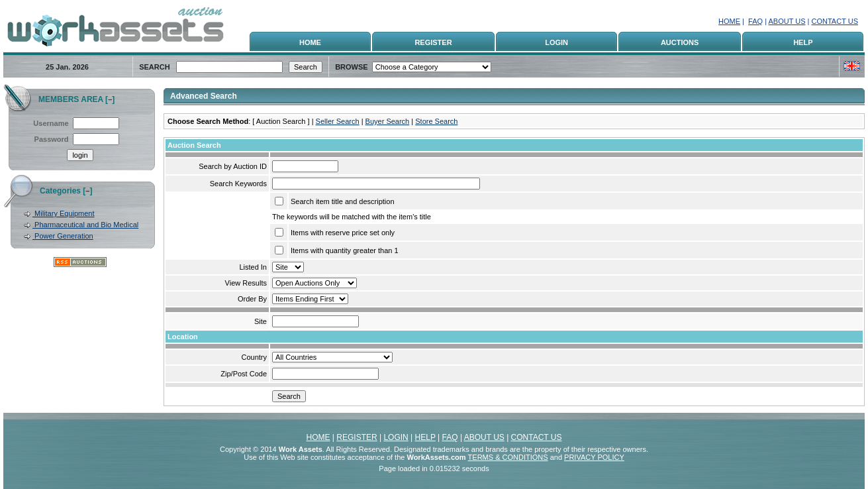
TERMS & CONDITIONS (508, 457)
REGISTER (433, 42)
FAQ (755, 21)
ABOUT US (787, 21)
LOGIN (556, 42)
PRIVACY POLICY (594, 457)
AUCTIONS (680, 42)
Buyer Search (388, 121)
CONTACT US (835, 21)
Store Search (436, 121)
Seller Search (338, 121)
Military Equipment (64, 213)
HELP (803, 42)
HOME (729, 21)
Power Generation (63, 236)
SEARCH (154, 67)
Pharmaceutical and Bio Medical (85, 225)
